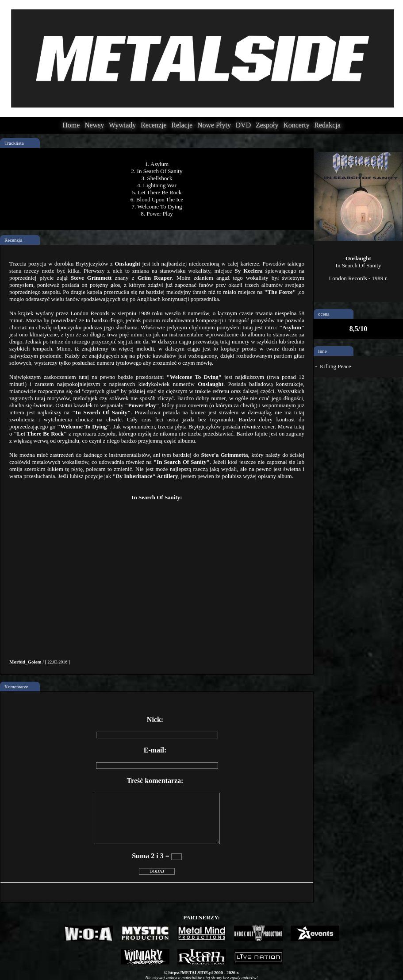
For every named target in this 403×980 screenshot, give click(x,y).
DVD (244, 125)
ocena (324, 314)
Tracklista (14, 143)
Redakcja (327, 125)
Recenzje (154, 125)
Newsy (94, 125)
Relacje (182, 125)
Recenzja (13, 240)
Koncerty (296, 125)
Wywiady (122, 125)
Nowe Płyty (214, 125)
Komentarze (16, 687)
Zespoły (267, 125)
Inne (322, 351)
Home (71, 125)
